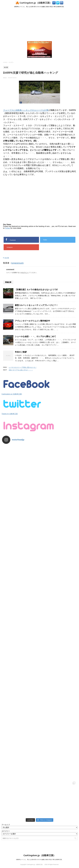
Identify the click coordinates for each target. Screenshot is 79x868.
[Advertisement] (39, 24)
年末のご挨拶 (21, 352)
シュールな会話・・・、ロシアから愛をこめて (35, 336)
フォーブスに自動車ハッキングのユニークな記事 (26, 110)
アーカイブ (6, 825)
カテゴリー (6, 831)
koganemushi (17, 263)
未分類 (7, 258)
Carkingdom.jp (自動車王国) (12, 394)
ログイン (25, 273)
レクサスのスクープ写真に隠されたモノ (23, 367)
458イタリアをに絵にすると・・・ (21, 370)
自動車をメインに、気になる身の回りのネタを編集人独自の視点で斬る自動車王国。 (39, 860)
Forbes (8, 228)
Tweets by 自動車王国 (10, 414)
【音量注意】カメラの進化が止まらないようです (36, 290)
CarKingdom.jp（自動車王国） (34, 3)
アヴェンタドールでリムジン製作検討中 (33, 321)
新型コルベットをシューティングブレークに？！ (36, 305)
